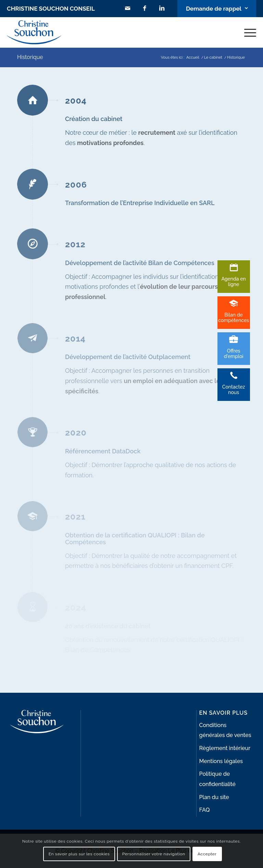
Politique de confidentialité (217, 779)
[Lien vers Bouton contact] (217, 9)
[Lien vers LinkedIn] (162, 9)
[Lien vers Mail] (128, 9)
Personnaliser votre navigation (154, 854)
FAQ (205, 810)
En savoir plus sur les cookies (79, 854)
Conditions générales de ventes (225, 730)
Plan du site (214, 797)
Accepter (207, 854)
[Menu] (247, 32)
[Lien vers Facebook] (145, 9)
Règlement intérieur (225, 748)
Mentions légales (221, 761)
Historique (30, 57)
